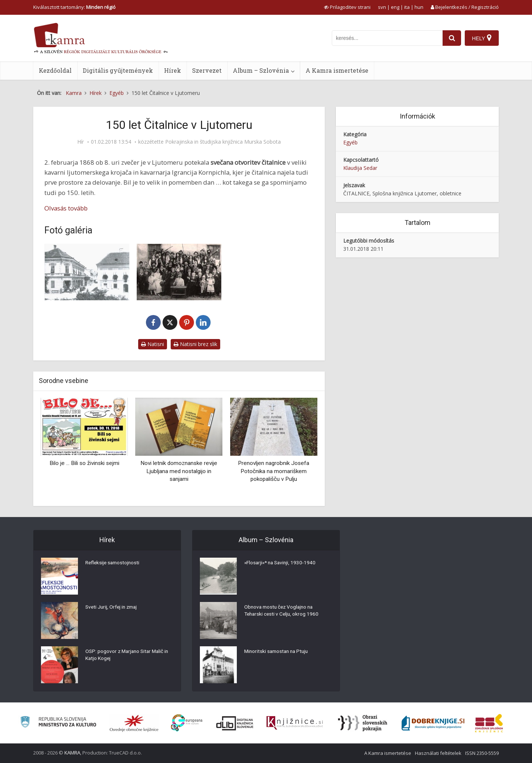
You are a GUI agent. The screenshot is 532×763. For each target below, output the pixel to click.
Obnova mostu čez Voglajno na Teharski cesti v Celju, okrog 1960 (283, 611)
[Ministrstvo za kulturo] (58, 723)
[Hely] (482, 38)
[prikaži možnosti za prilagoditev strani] (347, 7)
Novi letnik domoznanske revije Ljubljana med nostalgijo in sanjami (179, 471)
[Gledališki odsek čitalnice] (179, 272)
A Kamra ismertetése (337, 70)
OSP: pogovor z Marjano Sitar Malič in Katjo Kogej (129, 656)
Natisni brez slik (195, 344)
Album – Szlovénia (261, 70)
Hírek (173, 70)
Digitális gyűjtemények (118, 70)
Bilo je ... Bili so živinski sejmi (84, 463)
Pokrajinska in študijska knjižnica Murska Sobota (223, 142)
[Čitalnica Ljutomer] (87, 272)
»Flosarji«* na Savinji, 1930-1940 (282, 563)
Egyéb (350, 142)
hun (419, 7)
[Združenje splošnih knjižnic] (489, 723)
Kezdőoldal (55, 70)
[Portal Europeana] (187, 723)
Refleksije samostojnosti (114, 563)
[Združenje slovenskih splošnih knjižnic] (295, 723)
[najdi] (451, 38)
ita (407, 7)
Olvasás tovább (66, 208)
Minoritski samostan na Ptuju (278, 652)
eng (395, 7)
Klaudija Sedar (360, 168)
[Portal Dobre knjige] (433, 723)
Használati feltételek (438, 753)
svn (382, 7)
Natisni (153, 344)
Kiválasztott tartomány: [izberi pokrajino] (74, 7)
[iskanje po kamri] (387, 38)
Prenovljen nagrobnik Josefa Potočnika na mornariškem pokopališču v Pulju (274, 471)
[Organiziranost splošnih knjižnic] (134, 723)
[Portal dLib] (235, 723)
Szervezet (207, 70)
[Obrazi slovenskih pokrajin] (363, 723)
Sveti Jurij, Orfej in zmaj (113, 608)
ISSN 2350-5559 (482, 753)
